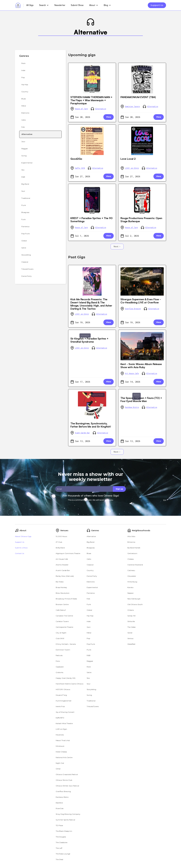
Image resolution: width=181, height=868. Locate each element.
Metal (89, 633)
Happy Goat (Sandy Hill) (66, 678)
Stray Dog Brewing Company (68, 814)
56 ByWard (60, 548)
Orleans (131, 610)
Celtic (89, 559)
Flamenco (91, 593)
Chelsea (131, 559)
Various (130, 638)
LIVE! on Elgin (132, 168)
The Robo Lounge (63, 854)
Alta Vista (158, 271)
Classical (90, 565)
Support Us (157, 5)
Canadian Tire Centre (64, 616)
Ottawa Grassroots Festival (67, 774)
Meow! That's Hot (63, 740)
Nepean (131, 593)
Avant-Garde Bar (82, 433)
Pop (88, 638)
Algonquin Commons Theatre (68, 553)
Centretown (146, 130)
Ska (88, 678)
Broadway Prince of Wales (66, 599)
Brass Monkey (61, 587)
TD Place (59, 825)
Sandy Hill (131, 616)
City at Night (61, 633)
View (109, 117)
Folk (88, 599)
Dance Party (92, 576)
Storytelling (91, 689)
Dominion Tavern (132, 106)
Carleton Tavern (62, 621)
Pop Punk (91, 644)
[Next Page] (117, 247)
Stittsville (131, 621)
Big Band (90, 542)
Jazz (89, 627)
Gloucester (132, 576)
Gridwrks (59, 672)
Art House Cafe (132, 373)
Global (89, 610)
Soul (88, 684)
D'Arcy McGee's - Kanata (66, 644)
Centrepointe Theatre (64, 627)
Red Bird (59, 803)
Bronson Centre (62, 604)
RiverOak (60, 808)
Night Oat (60, 763)
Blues (89, 553)
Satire (89, 672)
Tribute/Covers (93, 706)
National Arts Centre (64, 757)
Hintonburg (132, 582)
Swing (89, 695)
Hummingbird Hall (63, 701)
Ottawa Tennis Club (64, 780)
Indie (89, 621)
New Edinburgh (134, 599)
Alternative (101, 109)
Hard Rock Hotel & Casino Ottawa (70, 684)
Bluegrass (91, 548)
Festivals (59, 655)
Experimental (92, 587)
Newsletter (60, 5)
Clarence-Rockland (135, 565)
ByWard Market (145, 69)
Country (90, 570)
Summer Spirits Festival (65, 820)
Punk (89, 650)
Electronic (91, 582)
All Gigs (30, 5)
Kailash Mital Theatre (64, 723)
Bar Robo (60, 582)
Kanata (130, 587)
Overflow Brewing (133, 309)
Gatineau (131, 570)
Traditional (91, 701)
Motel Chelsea (61, 752)
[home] (18, 5)
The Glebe (131, 627)
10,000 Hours (61, 536)
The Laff (59, 848)
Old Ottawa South (92, 69)
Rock (89, 667)
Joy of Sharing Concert (65, 712)
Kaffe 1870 (80, 168)
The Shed (59, 859)
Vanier (130, 633)
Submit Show (77, 5)
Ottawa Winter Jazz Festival (67, 786)
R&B (89, 655)
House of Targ (81, 109)
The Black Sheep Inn (64, 831)
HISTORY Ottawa (63, 689)
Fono (58, 661)
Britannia (131, 542)
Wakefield (97, 130)
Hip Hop (90, 616)
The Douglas (61, 837)
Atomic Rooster (62, 565)
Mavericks (60, 735)
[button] (44, 5)
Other (58, 769)
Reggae (90, 661)
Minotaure (60, 746)
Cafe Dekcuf (61, 610)
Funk (89, 604)
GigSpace (60, 667)
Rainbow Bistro (132, 407)
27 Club (59, 542)
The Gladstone (62, 842)
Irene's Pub (60, 706)
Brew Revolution (63, 593)
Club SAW (60, 638)
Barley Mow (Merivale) (65, 576)
